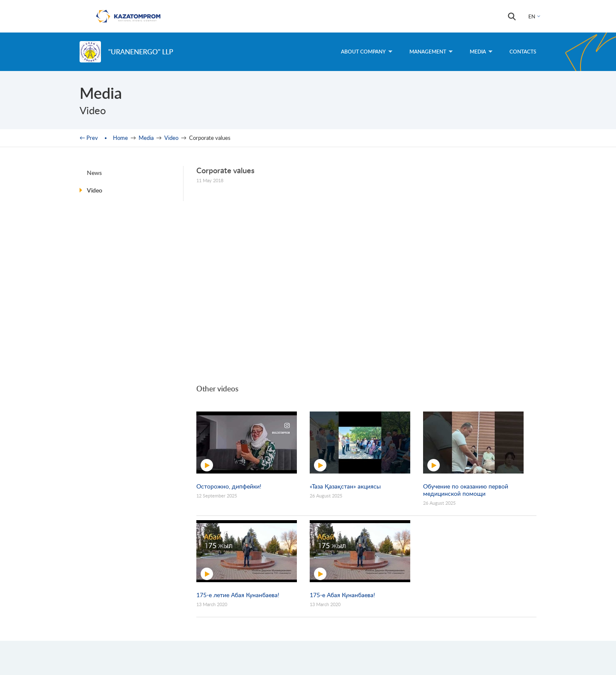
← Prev (89, 138)
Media (481, 52)
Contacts (523, 52)
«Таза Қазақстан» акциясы (345, 486)
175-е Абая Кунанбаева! (342, 595)
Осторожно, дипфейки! (229, 486)
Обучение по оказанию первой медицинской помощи (466, 490)
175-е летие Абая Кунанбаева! (238, 595)
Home (120, 138)
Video (171, 138)
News (94, 173)
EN (532, 16)
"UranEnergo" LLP (141, 52)
